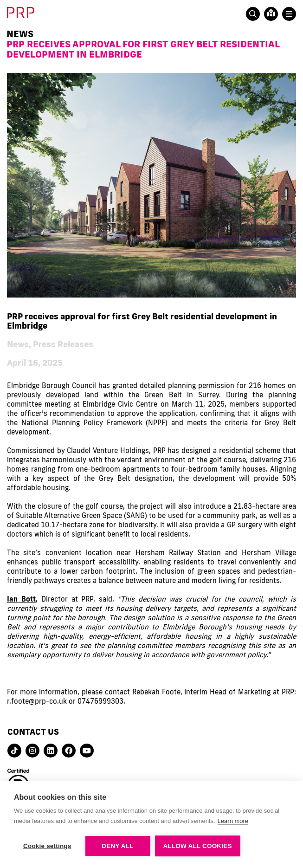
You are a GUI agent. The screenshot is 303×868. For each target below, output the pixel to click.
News (20, 33)
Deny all (117, 846)
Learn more (233, 821)
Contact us (33, 732)
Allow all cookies (198, 846)
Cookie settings (47, 846)
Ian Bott (21, 599)
